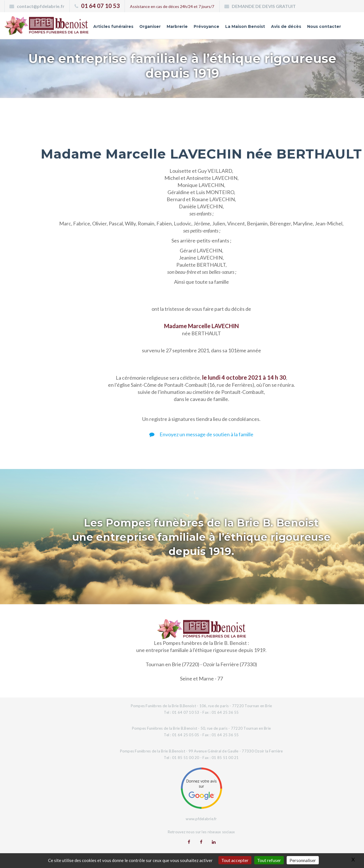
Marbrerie (177, 26)
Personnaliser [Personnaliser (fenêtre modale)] (303, 860)
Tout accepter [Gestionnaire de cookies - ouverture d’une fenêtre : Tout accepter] (235, 860)
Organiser (150, 26)
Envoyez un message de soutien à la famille (201, 434)
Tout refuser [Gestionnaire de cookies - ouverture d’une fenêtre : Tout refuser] (269, 860)
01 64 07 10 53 (100, 6)
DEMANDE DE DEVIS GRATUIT (264, 6)
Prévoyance (206, 26)
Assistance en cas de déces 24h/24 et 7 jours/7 (172, 6)
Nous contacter (324, 26)
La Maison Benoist (245, 26)
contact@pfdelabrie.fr (41, 6)
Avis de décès (286, 26)
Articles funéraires (113, 26)
